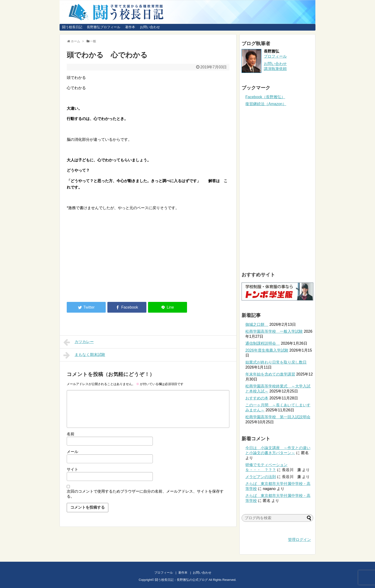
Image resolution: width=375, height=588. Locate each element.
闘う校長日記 (72, 27)
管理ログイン (299, 540)
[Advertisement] (107, 259)
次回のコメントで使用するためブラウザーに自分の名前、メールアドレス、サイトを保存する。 (145, 494)
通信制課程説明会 (263, 343)
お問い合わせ (150, 27)
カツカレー (79, 342)
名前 (71, 434)
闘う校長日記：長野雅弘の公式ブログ (181, 580)
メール (72, 452)
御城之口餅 (257, 324)
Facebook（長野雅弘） (265, 97)
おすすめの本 (257, 398)
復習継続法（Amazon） (266, 104)
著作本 (130, 27)
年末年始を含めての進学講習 (270, 374)
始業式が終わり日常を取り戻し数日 (276, 362)
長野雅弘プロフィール (104, 27)
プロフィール (275, 56)
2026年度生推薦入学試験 (267, 350)
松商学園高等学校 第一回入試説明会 (278, 417)
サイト (72, 469)
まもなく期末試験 (84, 355)
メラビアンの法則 (261, 477)
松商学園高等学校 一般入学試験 (274, 331)
